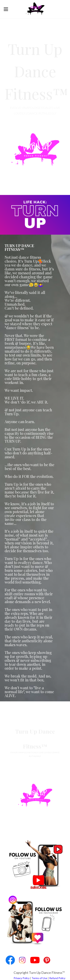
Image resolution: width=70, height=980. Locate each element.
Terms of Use (39, 978)
